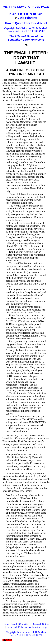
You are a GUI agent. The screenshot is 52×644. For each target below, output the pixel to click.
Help (44, 627)
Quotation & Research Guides (34, 624)
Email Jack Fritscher (17, 627)
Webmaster (34, 627)
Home (6, 624)
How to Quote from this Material (26, 23)
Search (14, 624)
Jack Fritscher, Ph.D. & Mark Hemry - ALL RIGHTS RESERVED (27, 30)
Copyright (10, 28)
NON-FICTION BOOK (26, 14)
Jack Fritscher (28, 18)
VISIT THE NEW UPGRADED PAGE (26, 7)
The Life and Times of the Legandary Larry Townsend (26, 38)
